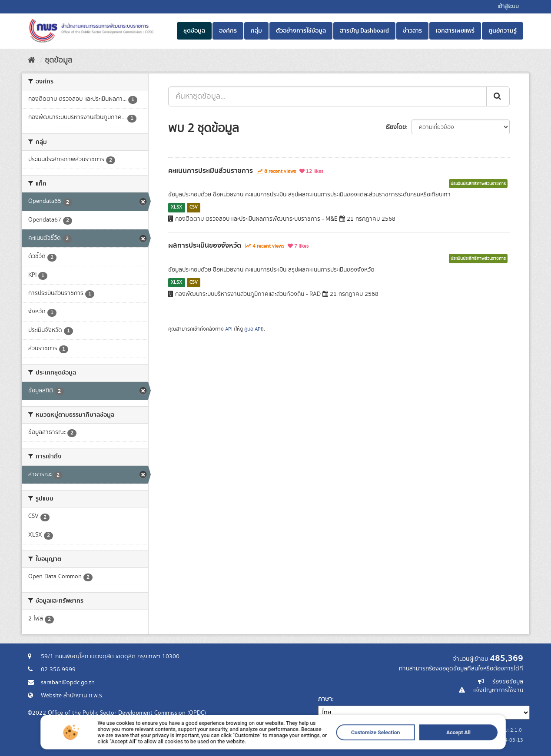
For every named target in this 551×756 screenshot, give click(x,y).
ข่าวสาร (412, 31)
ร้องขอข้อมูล (508, 682)
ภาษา (325, 699)
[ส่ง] (498, 96)
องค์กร (228, 31)
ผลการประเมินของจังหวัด (205, 245)
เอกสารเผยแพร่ (455, 31)
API (229, 329)
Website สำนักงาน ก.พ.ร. (72, 696)
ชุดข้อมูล (194, 31)
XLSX (176, 207)
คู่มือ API (253, 329)
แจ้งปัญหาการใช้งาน (498, 690)
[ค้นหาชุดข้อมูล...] (327, 96)
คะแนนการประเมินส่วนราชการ (211, 171)
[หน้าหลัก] (32, 60)
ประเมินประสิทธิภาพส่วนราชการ (478, 184)
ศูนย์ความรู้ (503, 31)
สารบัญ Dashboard (364, 31)
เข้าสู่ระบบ (508, 7)
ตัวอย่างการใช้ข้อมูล (301, 31)
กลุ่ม (256, 31)
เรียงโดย (396, 127)
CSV (194, 207)
